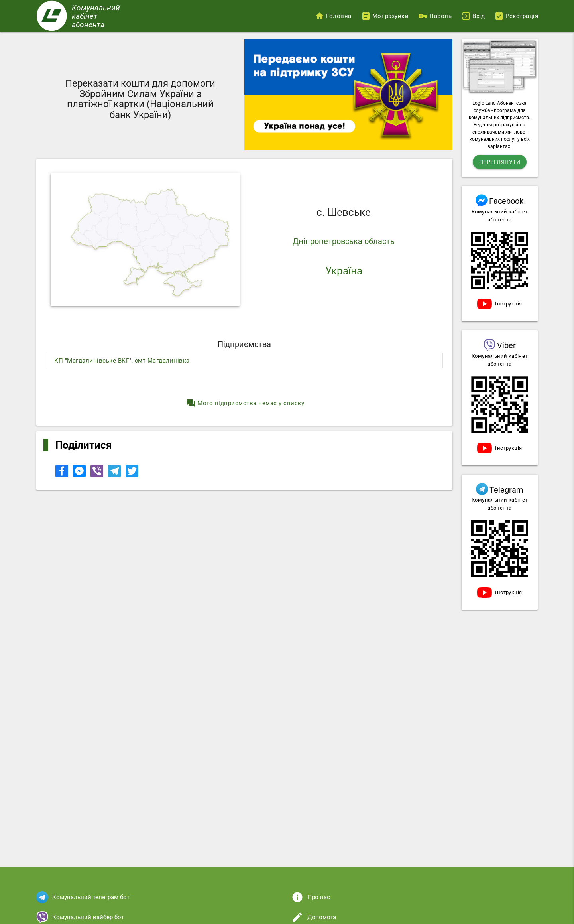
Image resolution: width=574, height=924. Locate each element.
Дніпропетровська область (344, 241)
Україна (344, 271)
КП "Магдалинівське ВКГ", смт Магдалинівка (122, 361)
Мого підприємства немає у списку (245, 403)
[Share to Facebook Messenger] (80, 475)
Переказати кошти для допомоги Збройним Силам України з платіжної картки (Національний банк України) (140, 99)
